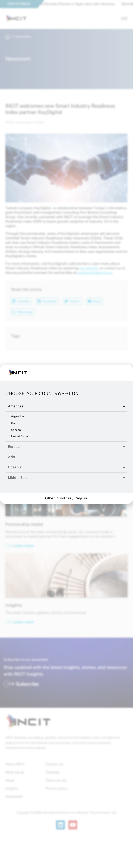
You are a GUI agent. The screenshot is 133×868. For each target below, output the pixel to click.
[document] (66, 434)
